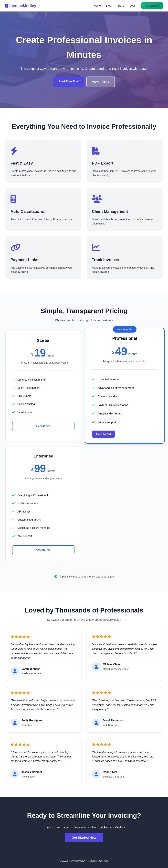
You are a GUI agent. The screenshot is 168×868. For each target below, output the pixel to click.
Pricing (121, 6)
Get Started (152, 6)
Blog (109, 6)
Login (133, 6)
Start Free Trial (68, 81)
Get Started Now (84, 838)
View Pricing (101, 82)
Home (97, 6)
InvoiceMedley (21, 6)
